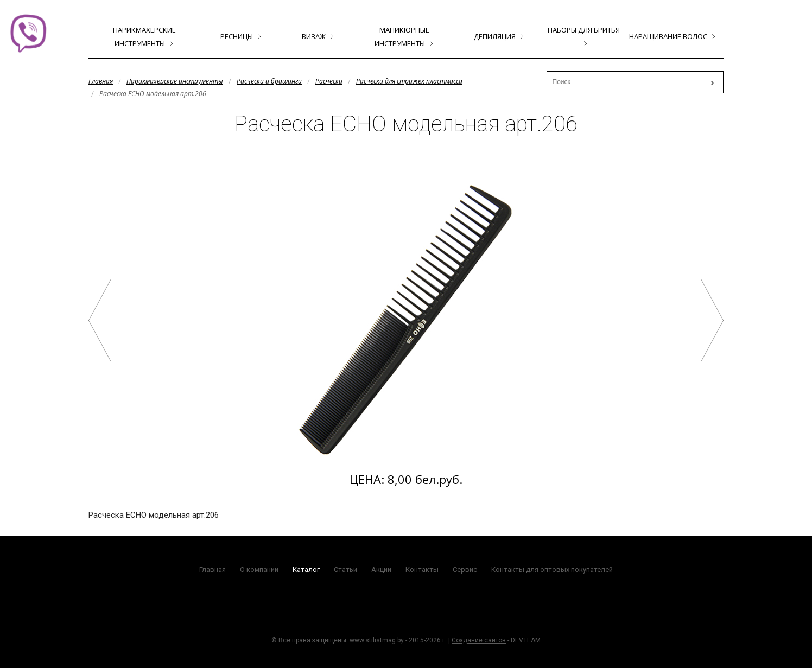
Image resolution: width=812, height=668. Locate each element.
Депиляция (495, 36)
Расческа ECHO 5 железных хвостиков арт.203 (100, 320)
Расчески (329, 81)
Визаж (314, 36)
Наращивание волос (668, 36)
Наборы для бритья (584, 30)
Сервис (465, 570)
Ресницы (237, 36)
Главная (101, 81)
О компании (259, 570)
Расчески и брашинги (269, 81)
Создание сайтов (479, 640)
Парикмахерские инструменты (175, 81)
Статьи (345, 570)
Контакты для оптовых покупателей (552, 570)
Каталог (306, 570)
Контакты (422, 570)
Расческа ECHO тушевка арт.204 (712, 320)
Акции (381, 570)
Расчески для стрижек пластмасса (409, 81)
